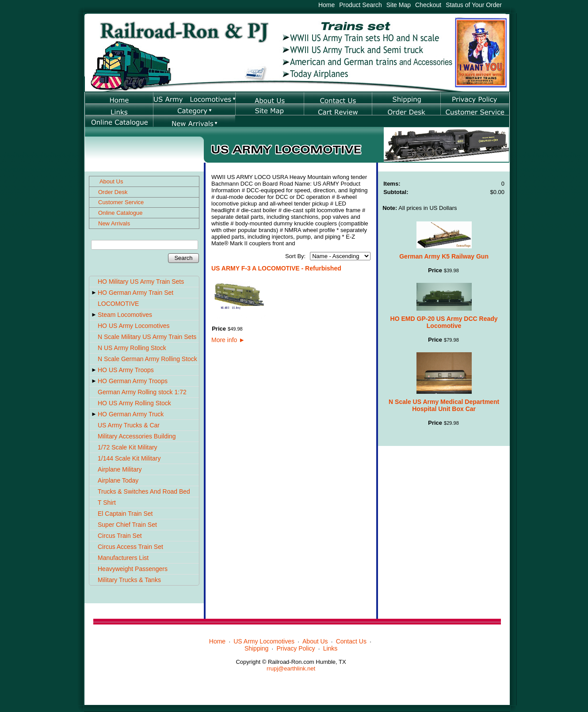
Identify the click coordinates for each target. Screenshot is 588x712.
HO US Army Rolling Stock (134, 403)
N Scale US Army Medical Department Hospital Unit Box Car (444, 405)
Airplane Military (120, 469)
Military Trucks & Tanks (129, 580)
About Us (315, 641)
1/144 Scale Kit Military (129, 458)
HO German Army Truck (131, 414)
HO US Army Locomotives (134, 326)
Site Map (399, 5)
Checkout (428, 5)
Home (326, 5)
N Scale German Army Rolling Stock (147, 359)
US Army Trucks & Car (129, 425)
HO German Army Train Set (136, 293)
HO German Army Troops (133, 381)
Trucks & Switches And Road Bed (144, 491)
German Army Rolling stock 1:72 (142, 392)
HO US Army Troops (126, 370)
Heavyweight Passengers (133, 569)
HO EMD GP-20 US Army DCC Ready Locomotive (444, 322)
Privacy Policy (296, 648)
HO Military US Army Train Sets (141, 282)
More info (228, 340)
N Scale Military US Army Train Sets (147, 337)
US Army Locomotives (264, 641)
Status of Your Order (474, 5)
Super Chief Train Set (127, 525)
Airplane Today (118, 480)
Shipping (257, 648)
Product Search (361, 5)
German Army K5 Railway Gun (444, 256)
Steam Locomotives (125, 315)
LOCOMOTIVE (118, 304)
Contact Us (351, 641)
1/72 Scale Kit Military (128, 447)
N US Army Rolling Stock (132, 348)
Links (330, 648)
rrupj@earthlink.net (291, 668)
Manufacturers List (123, 558)
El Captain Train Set (125, 514)
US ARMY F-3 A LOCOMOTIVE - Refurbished (276, 268)
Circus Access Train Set (130, 547)
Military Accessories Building (137, 436)
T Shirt (107, 503)
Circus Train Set (120, 536)
